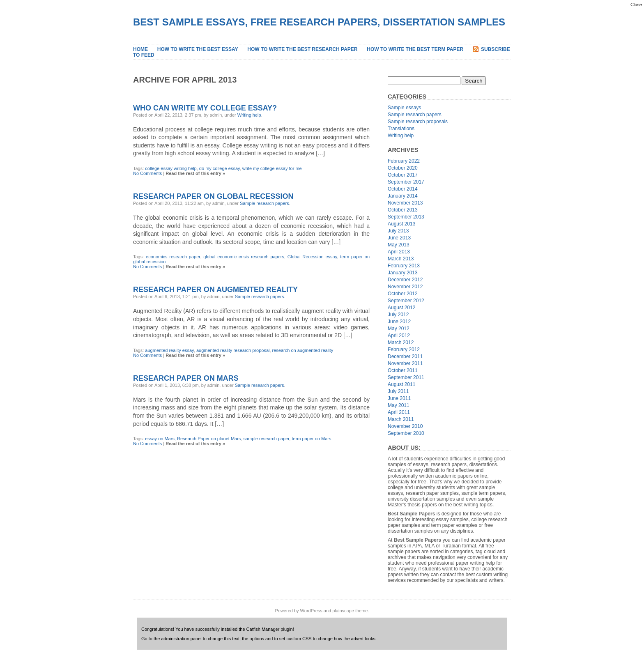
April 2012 (399, 336)
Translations (401, 129)
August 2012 (401, 308)
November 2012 (405, 287)
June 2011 (399, 398)
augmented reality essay (169, 350)
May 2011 (399, 405)
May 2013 (399, 245)
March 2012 (401, 342)
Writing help (249, 115)
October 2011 (403, 370)
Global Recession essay (312, 257)
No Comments (147, 173)
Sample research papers (264, 203)
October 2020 (403, 168)
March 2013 (401, 259)
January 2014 (403, 196)
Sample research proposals (418, 122)
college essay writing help (171, 168)
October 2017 (403, 175)
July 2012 (398, 315)
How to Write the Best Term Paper (415, 49)
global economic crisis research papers (244, 257)
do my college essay (220, 168)
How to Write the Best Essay (198, 49)
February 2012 (404, 349)
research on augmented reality (303, 350)
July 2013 (398, 231)
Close (636, 5)
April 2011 (399, 412)
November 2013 (405, 203)
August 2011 (401, 384)
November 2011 (405, 363)
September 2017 (406, 182)
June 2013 (399, 238)
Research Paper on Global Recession (213, 196)
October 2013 (403, 210)
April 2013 (399, 252)
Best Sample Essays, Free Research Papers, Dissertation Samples (319, 22)
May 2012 (399, 329)
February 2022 (404, 161)
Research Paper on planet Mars (209, 439)
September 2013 (406, 217)
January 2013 (403, 273)
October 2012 (403, 294)
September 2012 (406, 301)
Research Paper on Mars (186, 378)
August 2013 (401, 224)
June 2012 (399, 322)
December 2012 (405, 280)
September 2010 (406, 433)
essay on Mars (160, 439)
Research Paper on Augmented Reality (215, 290)
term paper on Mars (311, 439)
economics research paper (173, 257)
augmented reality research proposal (233, 350)
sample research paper (266, 439)
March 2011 (401, 419)
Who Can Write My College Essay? (205, 108)
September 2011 (406, 377)
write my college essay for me (272, 168)
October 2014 (403, 189)
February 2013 (404, 266)
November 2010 (405, 426)
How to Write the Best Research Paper (302, 49)
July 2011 (398, 391)
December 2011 (405, 356)
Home (140, 49)
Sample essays (404, 108)
